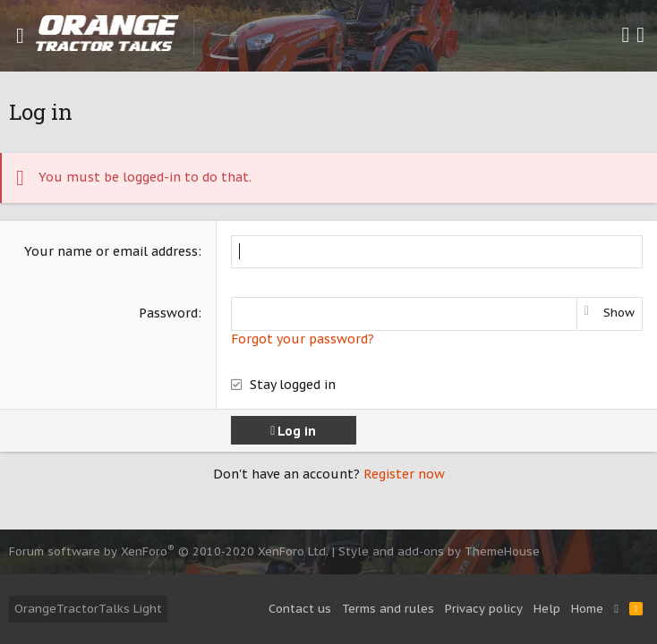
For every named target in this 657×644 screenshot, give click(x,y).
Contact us (300, 609)
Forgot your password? (303, 339)
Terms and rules (388, 609)
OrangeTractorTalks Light (88, 609)
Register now (404, 474)
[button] (20, 36)
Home (587, 609)
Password (168, 313)
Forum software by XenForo (169, 551)
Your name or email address (111, 251)
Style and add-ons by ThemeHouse (439, 551)
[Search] (640, 36)
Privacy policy (484, 609)
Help (547, 609)
